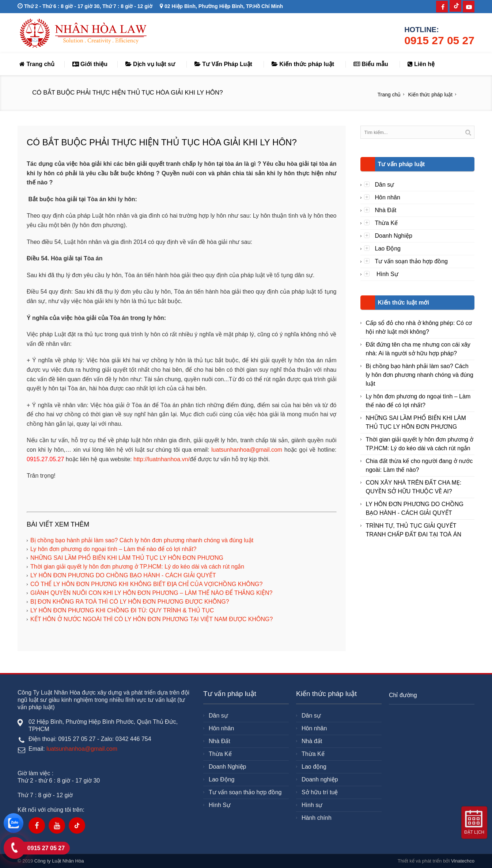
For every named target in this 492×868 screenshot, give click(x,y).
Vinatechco (463, 861)
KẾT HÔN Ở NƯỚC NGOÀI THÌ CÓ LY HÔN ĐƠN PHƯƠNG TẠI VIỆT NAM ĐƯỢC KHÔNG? (152, 619)
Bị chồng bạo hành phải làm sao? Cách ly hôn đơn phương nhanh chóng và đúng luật (142, 540)
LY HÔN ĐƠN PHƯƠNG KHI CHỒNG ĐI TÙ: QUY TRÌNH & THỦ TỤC (122, 610)
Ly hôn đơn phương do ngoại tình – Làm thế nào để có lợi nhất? (113, 549)
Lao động (314, 767)
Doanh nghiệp (320, 779)
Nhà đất (312, 741)
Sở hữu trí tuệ (320, 792)
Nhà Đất (386, 210)
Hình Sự (387, 274)
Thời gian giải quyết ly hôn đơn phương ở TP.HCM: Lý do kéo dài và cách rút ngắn (137, 567)
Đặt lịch (474, 832)
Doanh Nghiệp (394, 236)
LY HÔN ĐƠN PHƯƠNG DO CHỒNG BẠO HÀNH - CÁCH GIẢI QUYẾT (123, 575)
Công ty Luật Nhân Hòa (59, 861)
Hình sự (312, 805)
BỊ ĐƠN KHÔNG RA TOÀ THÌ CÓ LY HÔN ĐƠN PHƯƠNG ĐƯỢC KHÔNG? (130, 602)
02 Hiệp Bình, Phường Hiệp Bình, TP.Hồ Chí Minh (221, 6)
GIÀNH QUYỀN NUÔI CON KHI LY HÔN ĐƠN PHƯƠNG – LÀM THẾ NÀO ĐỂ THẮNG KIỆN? (151, 593)
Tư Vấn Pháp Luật (223, 64)
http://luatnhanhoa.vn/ (162, 459)
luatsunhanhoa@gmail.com (247, 450)
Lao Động (388, 248)
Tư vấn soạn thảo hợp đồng (411, 261)
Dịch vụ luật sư (150, 64)
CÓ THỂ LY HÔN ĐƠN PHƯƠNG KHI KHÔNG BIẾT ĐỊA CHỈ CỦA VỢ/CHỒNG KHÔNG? (146, 584)
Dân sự (385, 185)
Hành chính (317, 818)
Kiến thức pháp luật (303, 64)
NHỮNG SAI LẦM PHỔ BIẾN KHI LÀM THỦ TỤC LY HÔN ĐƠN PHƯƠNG (127, 558)
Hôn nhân (388, 197)
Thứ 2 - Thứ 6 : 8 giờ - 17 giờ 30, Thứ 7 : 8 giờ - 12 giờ (85, 6)
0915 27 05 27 (439, 40)
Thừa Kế (387, 223)
